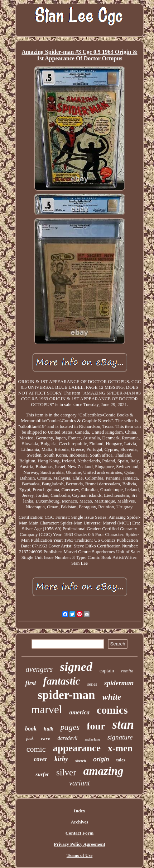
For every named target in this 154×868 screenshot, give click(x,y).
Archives (80, 822)
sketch (81, 761)
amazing (104, 771)
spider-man (66, 695)
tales (121, 760)
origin (101, 759)
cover (40, 759)
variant (80, 783)
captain (107, 671)
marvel (47, 710)
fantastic (62, 681)
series (92, 684)
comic (36, 749)
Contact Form (80, 833)
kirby (61, 759)
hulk (48, 729)
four (96, 726)
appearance (76, 748)
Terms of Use (80, 855)
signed (76, 667)
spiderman (119, 683)
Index (80, 811)
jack (30, 738)
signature (120, 737)
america (79, 712)
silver (66, 772)
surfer (42, 774)
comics (112, 710)
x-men (120, 748)
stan (123, 725)
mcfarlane (92, 739)
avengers (39, 669)
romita (127, 671)
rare (45, 739)
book (31, 729)
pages (70, 727)
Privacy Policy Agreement (79, 844)
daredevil (67, 738)
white (112, 697)
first (31, 683)
